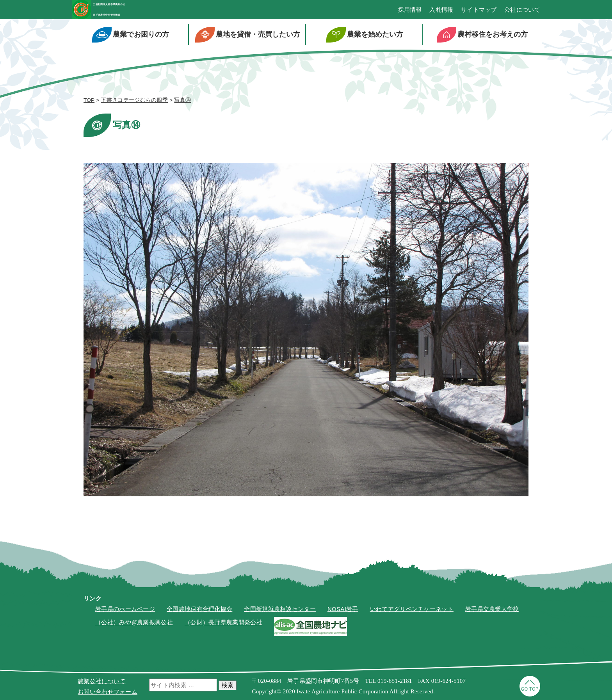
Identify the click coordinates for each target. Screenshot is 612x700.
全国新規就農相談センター (280, 613)
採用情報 (410, 12)
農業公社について (101, 681)
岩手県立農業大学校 (492, 613)
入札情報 (441, 12)
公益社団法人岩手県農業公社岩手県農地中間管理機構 (149, 12)
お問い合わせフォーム (108, 692)
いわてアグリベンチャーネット (412, 613)
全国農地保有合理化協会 (199, 613)
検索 (228, 685)
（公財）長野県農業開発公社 (223, 626)
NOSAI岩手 (343, 613)
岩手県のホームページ (125, 613)
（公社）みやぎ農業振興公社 (134, 626)
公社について (522, 12)
